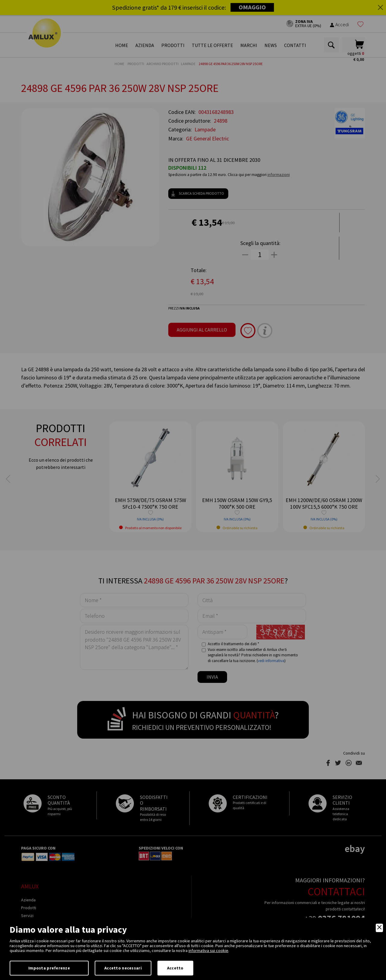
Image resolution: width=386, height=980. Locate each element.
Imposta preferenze (49, 968)
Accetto (175, 968)
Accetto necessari (123, 968)
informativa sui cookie (208, 950)
